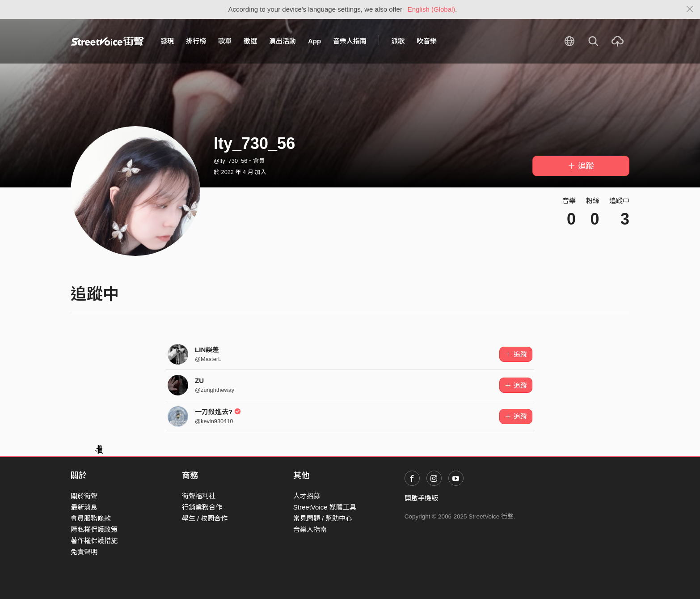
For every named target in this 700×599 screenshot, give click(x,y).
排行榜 (196, 41)
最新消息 (84, 507)
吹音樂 (427, 41)
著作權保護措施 (94, 541)
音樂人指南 (350, 41)
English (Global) (432, 9)
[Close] (690, 9)
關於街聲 (84, 496)
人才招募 (307, 496)
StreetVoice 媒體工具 (325, 507)
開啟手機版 (421, 498)
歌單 (225, 41)
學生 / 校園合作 (205, 518)
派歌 (398, 41)
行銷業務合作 (202, 507)
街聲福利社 (199, 496)
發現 (167, 41)
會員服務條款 (91, 518)
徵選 (250, 41)
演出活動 (283, 41)
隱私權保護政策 (94, 529)
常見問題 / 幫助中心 (323, 518)
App (314, 41)
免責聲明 (84, 552)
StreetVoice (108, 41)
